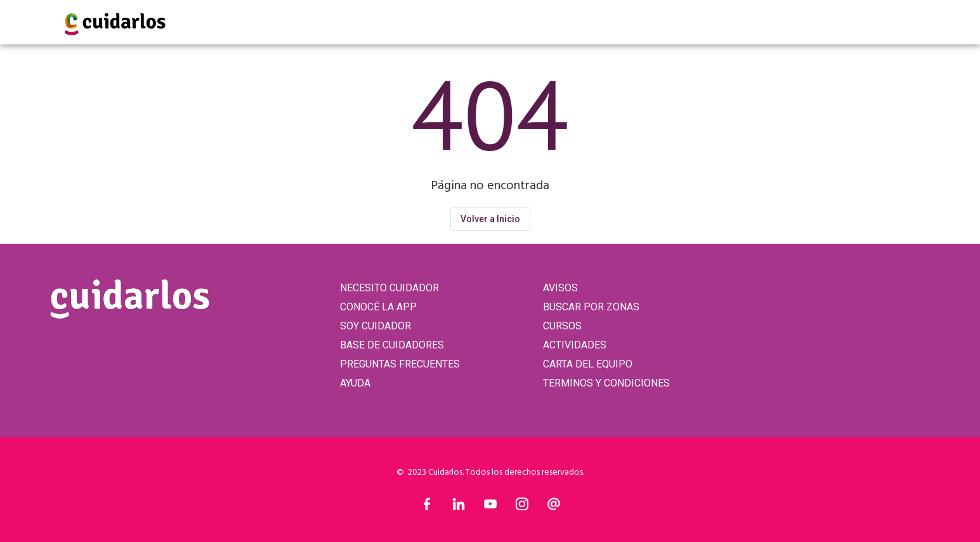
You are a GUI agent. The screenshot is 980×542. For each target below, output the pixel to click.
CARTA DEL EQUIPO (588, 364)
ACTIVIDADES (575, 345)
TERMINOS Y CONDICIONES (606, 383)
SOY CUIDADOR (376, 326)
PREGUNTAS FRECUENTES (400, 364)
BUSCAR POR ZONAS (591, 307)
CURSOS (562, 326)
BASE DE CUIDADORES (392, 345)
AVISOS (560, 288)
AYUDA (355, 383)
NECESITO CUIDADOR (389, 288)
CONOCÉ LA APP (378, 307)
